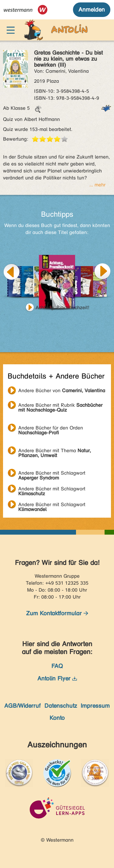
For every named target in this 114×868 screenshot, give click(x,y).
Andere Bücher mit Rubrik (60, 406)
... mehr (97, 185)
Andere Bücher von (62, 391)
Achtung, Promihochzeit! (62, 307)
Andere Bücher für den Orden (51, 429)
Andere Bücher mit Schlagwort (52, 474)
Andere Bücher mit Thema (55, 451)
